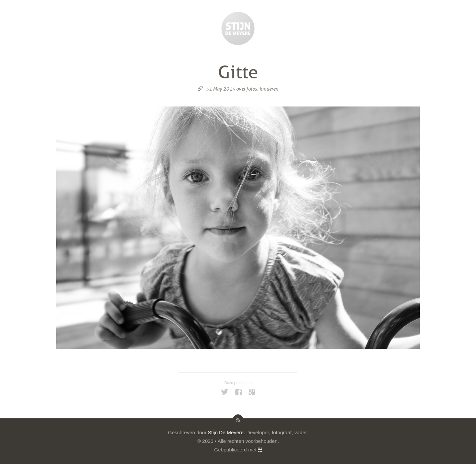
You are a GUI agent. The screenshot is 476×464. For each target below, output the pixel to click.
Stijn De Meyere (226, 432)
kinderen (269, 89)
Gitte (238, 72)
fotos (252, 89)
